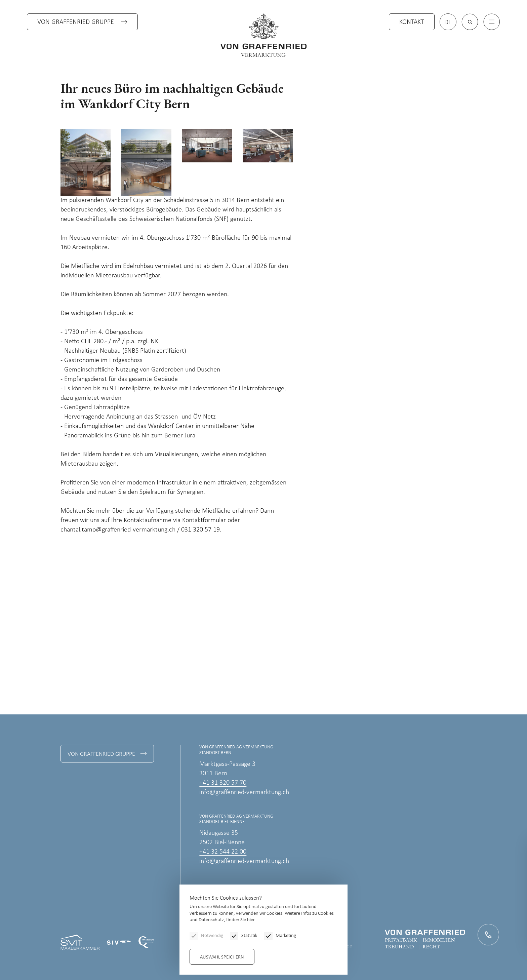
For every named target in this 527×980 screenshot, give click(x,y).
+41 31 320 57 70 (223, 783)
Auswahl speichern (222, 957)
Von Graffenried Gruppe (76, 22)
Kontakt (412, 22)
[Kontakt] (488, 934)
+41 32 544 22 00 (223, 852)
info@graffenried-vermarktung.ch (244, 792)
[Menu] (492, 22)
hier (251, 920)
